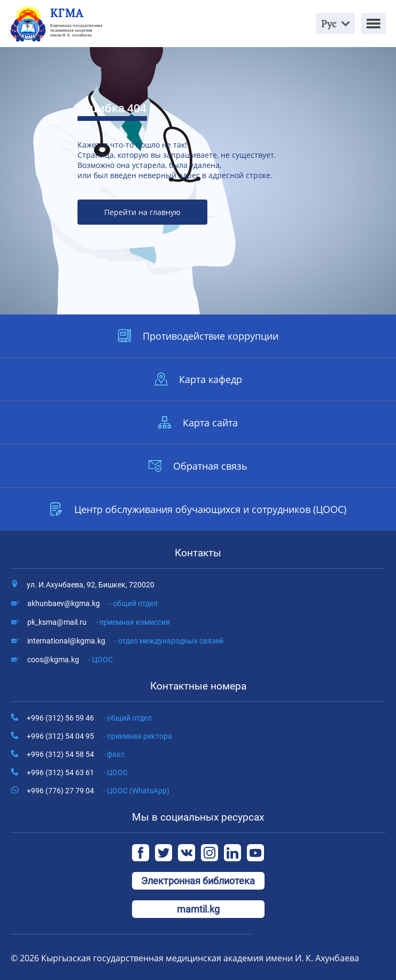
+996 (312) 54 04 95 (99, 736)
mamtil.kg (198, 909)
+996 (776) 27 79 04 (98, 791)
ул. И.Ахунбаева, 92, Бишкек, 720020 (91, 585)
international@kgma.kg (125, 641)
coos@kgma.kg (70, 660)
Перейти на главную (142, 212)
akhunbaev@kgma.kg (92, 603)
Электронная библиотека (198, 881)
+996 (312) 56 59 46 (89, 718)
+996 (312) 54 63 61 (77, 772)
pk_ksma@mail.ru (99, 622)
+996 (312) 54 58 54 (76, 754)
